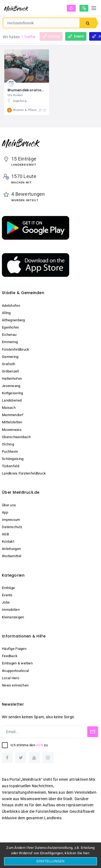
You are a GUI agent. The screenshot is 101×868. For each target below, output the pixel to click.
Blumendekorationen (28, 90)
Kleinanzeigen (13, 617)
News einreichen (15, 685)
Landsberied (12, 400)
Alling (6, 313)
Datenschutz (12, 527)
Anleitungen (11, 549)
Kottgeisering (13, 393)
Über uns (9, 505)
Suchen (88, 23)
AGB (5, 534)
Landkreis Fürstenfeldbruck (24, 473)
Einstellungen (51, 861)
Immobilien (11, 610)
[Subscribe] (93, 732)
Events (7, 595)
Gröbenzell (10, 371)
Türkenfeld (11, 466)
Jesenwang (11, 386)
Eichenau (9, 335)
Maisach (9, 408)
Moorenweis (12, 430)
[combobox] (41, 23)
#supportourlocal (15, 671)
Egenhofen (11, 327)
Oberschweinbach (16, 437)
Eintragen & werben (17, 663)
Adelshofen (11, 306)
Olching (8, 444)
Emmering (10, 342)
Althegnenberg (13, 320)
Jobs (6, 602)
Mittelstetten (12, 422)
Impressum (11, 520)
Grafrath (8, 364)
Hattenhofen (12, 379)
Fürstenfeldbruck (15, 349)
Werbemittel (12, 556)
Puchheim (10, 452)
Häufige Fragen (14, 649)
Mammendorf (13, 415)
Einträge (8, 588)
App (5, 512)
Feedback (10, 656)
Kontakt (8, 541)
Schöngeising (13, 459)
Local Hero (11, 678)
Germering (10, 357)
